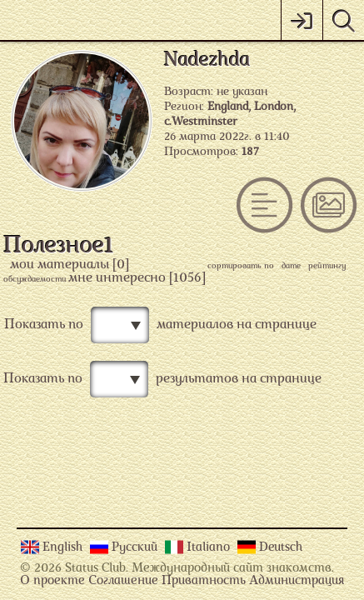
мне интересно (117, 278)
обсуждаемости (35, 280)
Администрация (297, 581)
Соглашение (123, 581)
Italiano (210, 548)
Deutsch (281, 548)
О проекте (52, 581)
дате (291, 266)
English (64, 548)
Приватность (204, 581)
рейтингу (327, 266)
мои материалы (60, 265)
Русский (136, 548)
